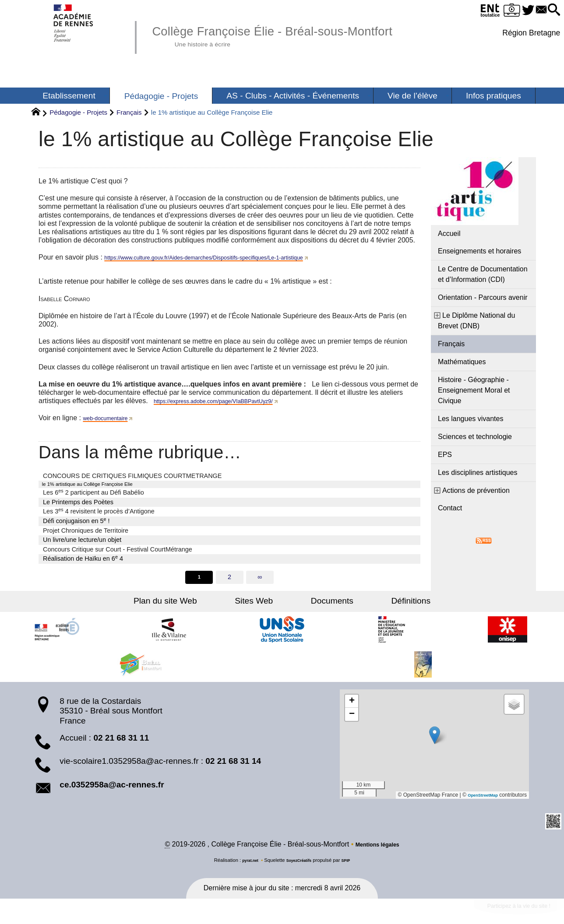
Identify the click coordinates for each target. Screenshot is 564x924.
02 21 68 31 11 (121, 741)
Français (129, 112)
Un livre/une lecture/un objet (82, 542)
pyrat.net (245, 865)
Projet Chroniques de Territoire (86, 532)
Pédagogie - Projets (78, 112)
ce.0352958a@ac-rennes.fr (112, 788)
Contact (450, 508)
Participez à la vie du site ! (506, 914)
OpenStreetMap (478, 798)
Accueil (449, 234)
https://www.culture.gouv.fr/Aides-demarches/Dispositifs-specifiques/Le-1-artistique (232, 257)
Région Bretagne (529, 33)
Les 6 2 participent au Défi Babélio (93, 494)
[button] (552, 10)
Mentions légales (377, 849)
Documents (323, 605)
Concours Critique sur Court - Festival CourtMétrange (118, 552)
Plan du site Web (193, 605)
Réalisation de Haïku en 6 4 (83, 560)
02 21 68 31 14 (233, 765)
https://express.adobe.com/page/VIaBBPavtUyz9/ (230, 401)
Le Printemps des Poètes (78, 504)
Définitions (383, 605)
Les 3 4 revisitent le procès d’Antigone (99, 513)
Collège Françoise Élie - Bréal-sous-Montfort (307, 35)
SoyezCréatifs (300, 865)
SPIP (352, 865)
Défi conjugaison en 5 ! (76, 523)
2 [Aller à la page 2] (229, 580)
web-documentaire (112, 418)
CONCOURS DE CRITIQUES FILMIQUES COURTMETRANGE (132, 476)
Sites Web (263, 605)
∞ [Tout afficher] (261, 580)
